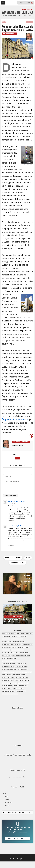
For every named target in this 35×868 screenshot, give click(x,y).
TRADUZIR (30, 22)
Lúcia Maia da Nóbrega (22, 680)
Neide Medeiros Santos (24, 672)
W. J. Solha (6, 650)
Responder (11, 521)
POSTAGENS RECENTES (13, 558)
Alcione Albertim (22, 678)
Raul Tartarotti (24, 647)
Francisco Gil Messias (19, 636)
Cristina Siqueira (21, 667)
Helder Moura (23, 669)
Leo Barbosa (24, 653)
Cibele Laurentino (8, 678)
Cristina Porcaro (8, 667)
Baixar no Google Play (18, 839)
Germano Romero (19, 642)
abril (6, 796)
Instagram (27, 576)
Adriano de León (8, 680)
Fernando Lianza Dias (9, 669)
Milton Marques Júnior (25, 633)
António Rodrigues (9, 664)
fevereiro (8, 803)
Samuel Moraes (19, 689)
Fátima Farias (7, 675)
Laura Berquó (21, 664)
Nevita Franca (7, 689)
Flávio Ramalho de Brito (10, 653)
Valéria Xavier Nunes (21, 686)
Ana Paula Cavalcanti (9, 658)
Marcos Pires (7, 642)
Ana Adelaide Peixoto (9, 647)
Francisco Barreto (9, 34)
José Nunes (6, 639)
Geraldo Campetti (19, 675)
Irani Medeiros (7, 686)
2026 (4, 793)
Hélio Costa (6, 656)
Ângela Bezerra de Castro (15, 420)
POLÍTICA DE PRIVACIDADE (17, 812)
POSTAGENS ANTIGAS (17, 563)
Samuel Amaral (23, 683)
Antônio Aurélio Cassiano (11, 661)
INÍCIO (28, 558)
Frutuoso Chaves (17, 639)
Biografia (27, 581)
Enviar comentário (11, 496)
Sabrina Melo (21, 691)
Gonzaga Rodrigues (9, 633)
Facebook (27, 578)
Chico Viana (6, 636)
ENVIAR (4, 22)
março (7, 799)
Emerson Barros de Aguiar (21, 656)
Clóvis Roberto (27, 645)
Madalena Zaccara (9, 691)
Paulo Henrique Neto (9, 683)
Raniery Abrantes (8, 672)
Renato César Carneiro (10, 694)
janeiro (7, 806)
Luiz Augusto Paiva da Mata (11, 645)
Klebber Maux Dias (17, 650)
